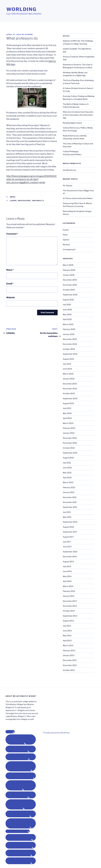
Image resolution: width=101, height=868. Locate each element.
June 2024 (67, 369)
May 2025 (67, 314)
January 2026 (69, 275)
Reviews (66, 245)
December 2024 (70, 339)
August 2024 (68, 359)
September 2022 (70, 453)
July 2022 (67, 463)
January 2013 (69, 655)
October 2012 (69, 670)
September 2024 (70, 354)
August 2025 (68, 300)
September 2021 (70, 507)
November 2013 (70, 606)
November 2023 (70, 389)
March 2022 (68, 482)
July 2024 (67, 364)
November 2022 (70, 443)
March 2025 (68, 324)
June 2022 (67, 468)
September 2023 (70, 398)
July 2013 (67, 626)
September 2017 (70, 532)
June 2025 (67, 310)
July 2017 (67, 542)
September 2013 (70, 616)
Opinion (66, 240)
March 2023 (68, 423)
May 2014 (67, 576)
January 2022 (69, 492)
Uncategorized (69, 249)
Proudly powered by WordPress (56, 733)
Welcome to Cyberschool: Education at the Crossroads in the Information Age (78, 115)
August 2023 (68, 403)
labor (13, 201)
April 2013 (67, 641)
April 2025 (67, 319)
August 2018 (68, 527)
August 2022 (68, 458)
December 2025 (70, 280)
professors (24, 201)
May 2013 (67, 636)
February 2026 (69, 270)
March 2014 (68, 586)
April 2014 (67, 581)
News (13, 197)
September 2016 (70, 552)
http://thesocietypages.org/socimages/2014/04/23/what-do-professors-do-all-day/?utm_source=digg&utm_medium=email (31, 179)
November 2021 (70, 502)
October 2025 (69, 290)
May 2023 (67, 413)
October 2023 (69, 393)
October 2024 (69, 349)
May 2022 (67, 473)
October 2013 (69, 611)
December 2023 (70, 384)
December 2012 (70, 660)
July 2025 (67, 305)
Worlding (21, 9)
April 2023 (67, 418)
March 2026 (68, 265)
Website (11, 298)
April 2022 (67, 477)
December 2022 (70, 438)
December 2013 (70, 601)
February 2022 (69, 487)
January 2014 (69, 596)
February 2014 (69, 591)
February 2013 (69, 650)
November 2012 (70, 665)
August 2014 (68, 562)
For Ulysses (68, 185)
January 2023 (69, 433)
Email (10, 284)
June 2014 (67, 571)
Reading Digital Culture (72, 123)
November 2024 (70, 344)
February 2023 (69, 428)
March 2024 (68, 374)
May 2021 (67, 517)
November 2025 (70, 285)
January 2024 (69, 379)
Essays (66, 230)
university (38, 201)
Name (10, 270)
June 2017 (67, 547)
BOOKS (66, 36)
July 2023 (67, 408)
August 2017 (68, 537)
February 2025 (69, 329)
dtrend (29, 34)
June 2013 (67, 631)
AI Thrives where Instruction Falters (78, 198)
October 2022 (69, 448)
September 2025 (70, 295)
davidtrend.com (70, 170)
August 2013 (68, 621)
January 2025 (69, 334)
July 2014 (67, 566)
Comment (12, 234)
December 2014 (70, 556)
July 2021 (67, 512)
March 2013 (68, 645)
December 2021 (70, 497)
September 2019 (70, 522)
